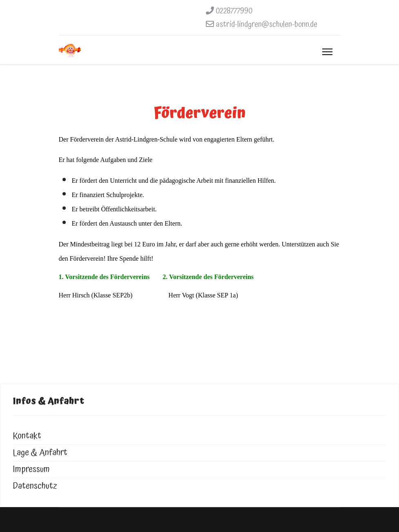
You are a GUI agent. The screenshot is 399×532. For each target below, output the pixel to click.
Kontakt (27, 436)
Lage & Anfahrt (40, 453)
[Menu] (327, 52)
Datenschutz (35, 486)
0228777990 (234, 11)
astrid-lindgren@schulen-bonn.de (266, 24)
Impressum (31, 469)
